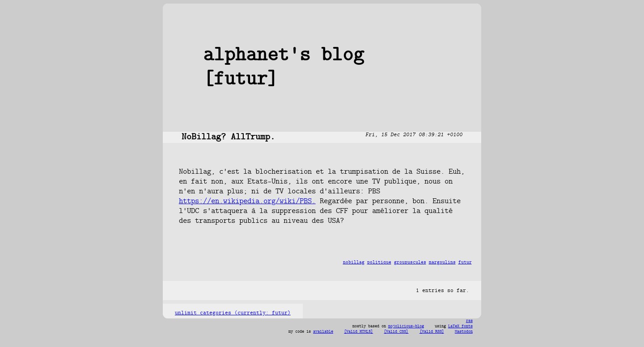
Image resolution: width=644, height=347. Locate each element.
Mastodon (464, 332)
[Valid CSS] (396, 332)
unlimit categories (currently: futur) (233, 313)
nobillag (354, 262)
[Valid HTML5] (358, 332)
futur (465, 262)
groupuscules (410, 262)
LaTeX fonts (460, 326)
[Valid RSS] (432, 332)
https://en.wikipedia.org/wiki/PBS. (247, 201)
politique (379, 262)
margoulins (442, 262)
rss (469, 321)
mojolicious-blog (406, 326)
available (323, 332)
